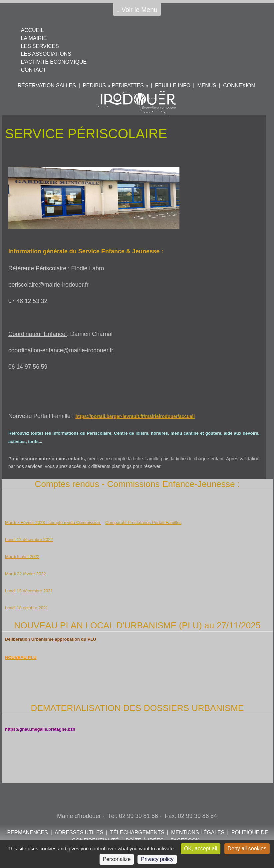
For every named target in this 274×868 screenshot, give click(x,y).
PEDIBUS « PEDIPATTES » (116, 85)
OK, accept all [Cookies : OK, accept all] (201, 848)
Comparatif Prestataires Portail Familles (143, 522)
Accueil (32, 30)
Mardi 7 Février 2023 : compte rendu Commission (53, 522)
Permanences (27, 832)
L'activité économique (54, 62)
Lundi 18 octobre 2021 (26, 608)
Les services (40, 46)
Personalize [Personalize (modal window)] (117, 859)
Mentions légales (198, 832)
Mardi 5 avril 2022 (22, 556)
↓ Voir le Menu (137, 10)
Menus (207, 85)
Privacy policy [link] (157, 859)
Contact (33, 70)
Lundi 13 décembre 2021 (29, 591)
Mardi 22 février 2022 (25, 574)
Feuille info (173, 85)
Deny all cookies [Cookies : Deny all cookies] (247, 848)
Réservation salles (47, 85)
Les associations (46, 54)
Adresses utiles (79, 832)
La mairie (34, 38)
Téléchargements (137, 832)
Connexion (239, 85)
